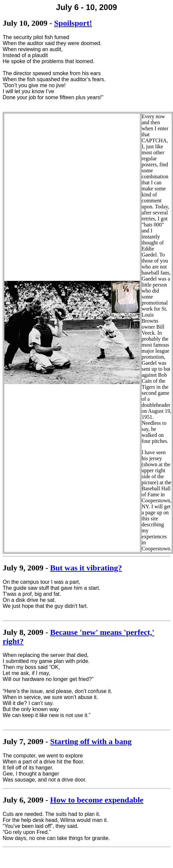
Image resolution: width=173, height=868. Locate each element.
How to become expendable (97, 800)
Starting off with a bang (91, 741)
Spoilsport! (73, 23)
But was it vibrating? (86, 568)
